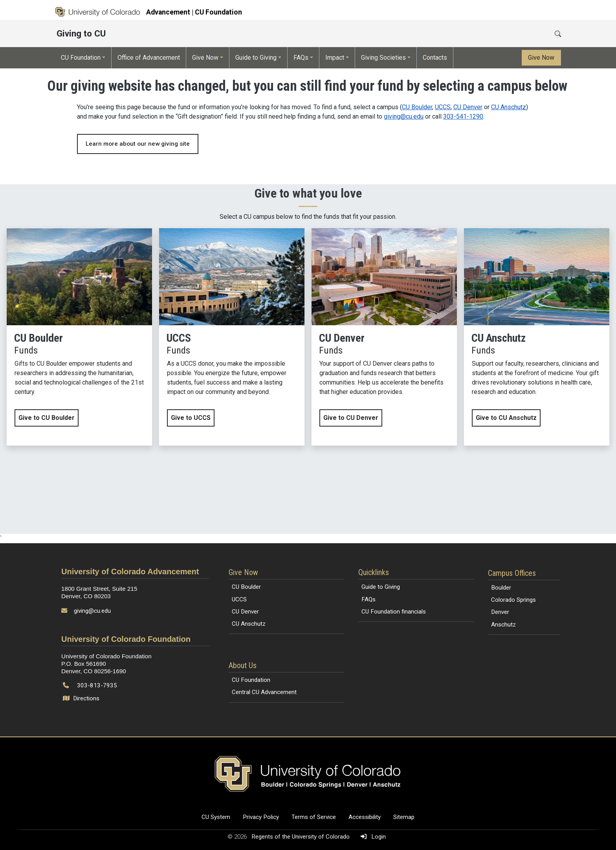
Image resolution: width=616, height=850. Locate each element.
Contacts (435, 58)
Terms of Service (314, 817)
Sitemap (404, 817)
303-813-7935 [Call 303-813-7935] (97, 685)
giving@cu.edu (404, 116)
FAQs (301, 58)
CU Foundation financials (394, 612)
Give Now (205, 58)
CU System (216, 817)
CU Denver (468, 107)
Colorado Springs (513, 600)
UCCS (443, 107)
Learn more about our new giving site (138, 144)
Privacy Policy (261, 817)
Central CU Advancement (264, 692)
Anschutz (503, 625)
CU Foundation (81, 58)
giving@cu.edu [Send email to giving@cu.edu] (92, 611)
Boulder (501, 588)
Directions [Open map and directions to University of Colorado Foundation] (82, 698)
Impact (335, 58)
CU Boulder (417, 107)
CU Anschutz (509, 107)
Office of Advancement (149, 58)
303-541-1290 (463, 116)
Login (372, 837)
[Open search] (558, 34)
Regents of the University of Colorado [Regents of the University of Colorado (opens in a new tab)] (301, 837)
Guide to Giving (256, 58)
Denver (500, 612)
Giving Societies (383, 58)
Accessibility (365, 817)
